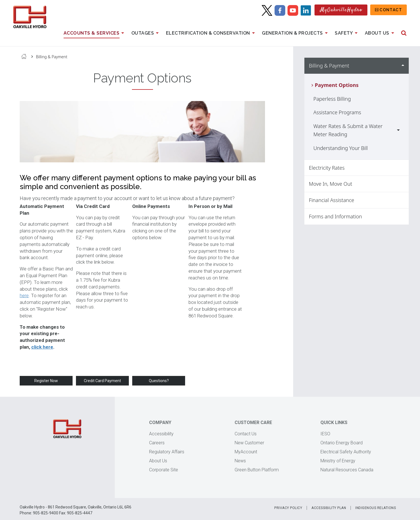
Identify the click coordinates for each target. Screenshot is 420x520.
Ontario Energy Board (342, 443)
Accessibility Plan (329, 508)
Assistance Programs (337, 112)
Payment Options (337, 85)
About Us (381, 33)
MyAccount (246, 452)
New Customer (249, 443)
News (240, 461)
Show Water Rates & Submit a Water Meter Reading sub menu (398, 130)
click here (42, 347)
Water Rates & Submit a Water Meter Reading (348, 130)
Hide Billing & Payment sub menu (403, 66)
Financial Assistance (332, 200)
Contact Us (246, 434)
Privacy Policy (288, 508)
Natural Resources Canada (347, 470)
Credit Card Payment (102, 381)
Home (24, 56)
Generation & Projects (296, 33)
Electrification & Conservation (212, 33)
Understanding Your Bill (341, 148)
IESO (325, 434)
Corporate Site (164, 470)
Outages (146, 33)
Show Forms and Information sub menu (403, 217)
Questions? (159, 381)
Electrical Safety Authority (346, 452)
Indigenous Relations (376, 508)
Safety (347, 33)
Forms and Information (335, 216)
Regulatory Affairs (167, 452)
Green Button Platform (257, 470)
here (24, 295)
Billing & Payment (52, 57)
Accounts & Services (95, 33)
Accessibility (161, 434)
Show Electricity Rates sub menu (403, 168)
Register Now (46, 381)
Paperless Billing (332, 99)
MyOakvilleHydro (341, 10)
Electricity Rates (327, 168)
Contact (391, 10)
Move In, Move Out (331, 184)
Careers (157, 443)
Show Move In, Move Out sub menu (403, 184)
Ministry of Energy (338, 461)
